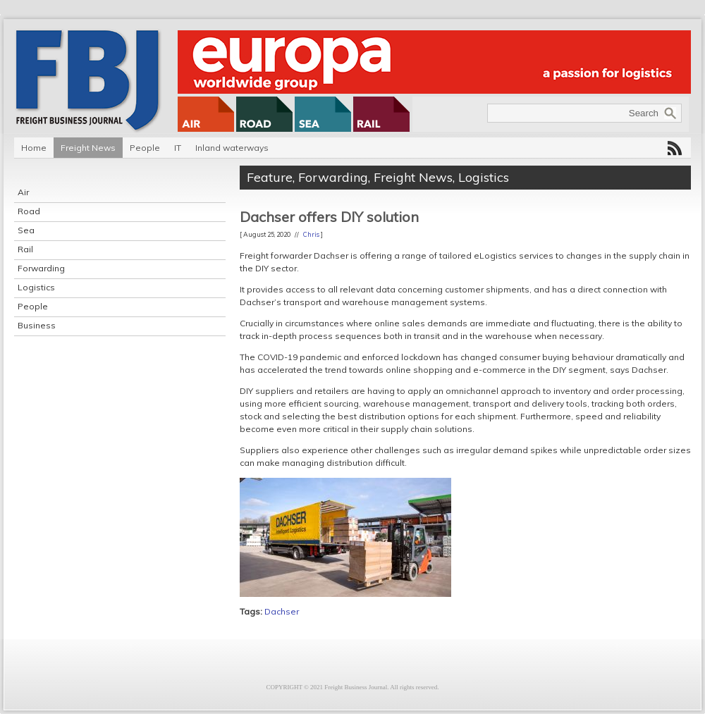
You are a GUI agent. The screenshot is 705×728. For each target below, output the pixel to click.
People (145, 148)
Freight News (88, 148)
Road (29, 211)
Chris (311, 234)
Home (34, 148)
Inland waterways (232, 148)
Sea (26, 230)
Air (23, 192)
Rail (25, 249)
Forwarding (41, 268)
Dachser (282, 611)
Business (37, 325)
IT (178, 148)
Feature (270, 177)
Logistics (36, 287)
